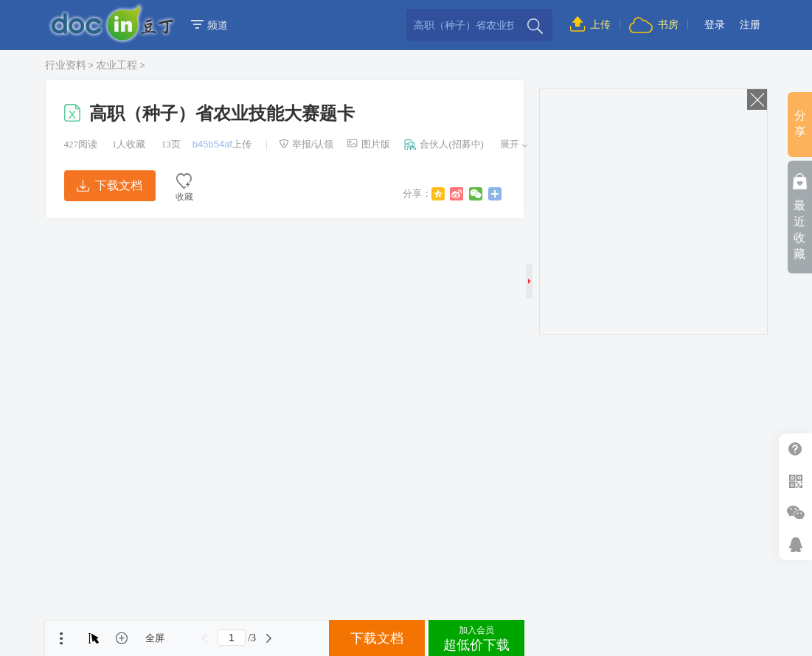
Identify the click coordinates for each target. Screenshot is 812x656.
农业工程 (117, 65)
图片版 (369, 144)
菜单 (61, 638)
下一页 (268, 638)
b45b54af (212, 144)
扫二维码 (795, 481)
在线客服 (795, 544)
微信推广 (795, 513)
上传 (590, 24)
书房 (653, 24)
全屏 (155, 638)
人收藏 (129, 144)
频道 (209, 25)
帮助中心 (795, 449)
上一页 (205, 638)
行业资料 (66, 65)
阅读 (81, 144)
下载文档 (109, 185)
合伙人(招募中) (444, 144)
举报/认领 (306, 144)
